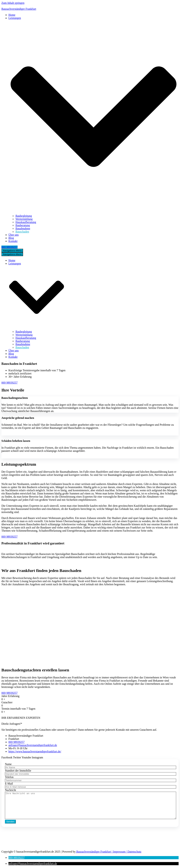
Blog (11, 238)
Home (12, 15)
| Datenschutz (133, 852)
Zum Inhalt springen (13, 3)
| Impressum (118, 852)
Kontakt (13, 241)
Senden (10, 822)
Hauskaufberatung (26, 222)
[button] (17, 858)
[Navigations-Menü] (12, 251)
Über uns (14, 235)
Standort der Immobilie (18, 771)
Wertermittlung (24, 219)
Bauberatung (23, 225)
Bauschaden (22, 232)
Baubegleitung (24, 216)
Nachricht (10, 790)
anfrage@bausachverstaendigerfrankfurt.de (36, 846)
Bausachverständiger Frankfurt (93, 852)
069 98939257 (9, 247)
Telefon (9, 777)
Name (8, 764)
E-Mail (9, 784)
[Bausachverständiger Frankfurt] (90, 9)
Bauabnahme (23, 228)
